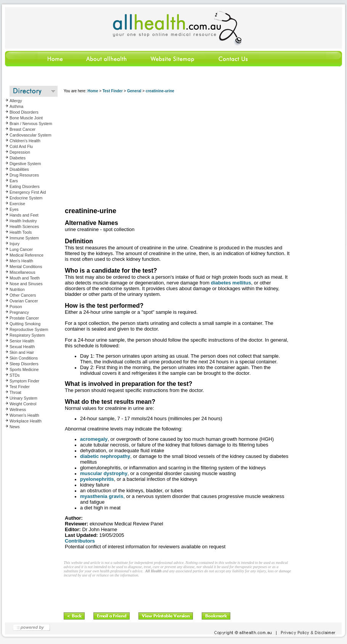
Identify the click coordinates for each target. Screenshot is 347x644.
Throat (15, 392)
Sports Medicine (24, 369)
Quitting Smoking (25, 324)
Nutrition (17, 289)
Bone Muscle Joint (26, 118)
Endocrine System (26, 198)
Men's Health (21, 261)
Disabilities (19, 169)
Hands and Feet (24, 215)
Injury (14, 244)
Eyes (14, 209)
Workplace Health (26, 421)
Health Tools (21, 232)
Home (93, 91)
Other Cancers (23, 295)
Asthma (16, 106)
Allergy (16, 101)
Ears (14, 181)
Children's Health (25, 141)
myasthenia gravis (102, 496)
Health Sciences (24, 226)
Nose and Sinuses (26, 284)
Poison (16, 307)
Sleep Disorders (24, 364)
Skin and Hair (22, 352)
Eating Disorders (25, 186)
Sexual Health (22, 347)
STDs (15, 375)
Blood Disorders (24, 112)
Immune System (24, 238)
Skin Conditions (24, 358)
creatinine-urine (160, 91)
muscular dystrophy (104, 473)
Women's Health (24, 415)
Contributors (80, 541)
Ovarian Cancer (24, 301)
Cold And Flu (21, 146)
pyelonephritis (97, 479)
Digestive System (25, 164)
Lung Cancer (21, 249)
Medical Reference (27, 255)
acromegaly (94, 439)
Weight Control (23, 404)
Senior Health (22, 341)
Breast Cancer (22, 129)
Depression (20, 152)
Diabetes (18, 158)
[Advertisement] (178, 151)
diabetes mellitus (231, 283)
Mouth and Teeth (25, 278)
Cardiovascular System (31, 135)
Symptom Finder (24, 381)
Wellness (18, 410)
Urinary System (23, 398)
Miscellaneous (22, 272)
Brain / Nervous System (31, 124)
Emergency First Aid (28, 192)
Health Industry (23, 221)
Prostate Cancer (24, 318)
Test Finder (20, 387)
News (15, 427)
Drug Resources (24, 175)
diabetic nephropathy (105, 456)
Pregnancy (19, 312)
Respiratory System (27, 335)
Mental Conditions (26, 267)
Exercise (17, 204)
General (134, 91)
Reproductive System (29, 329)
